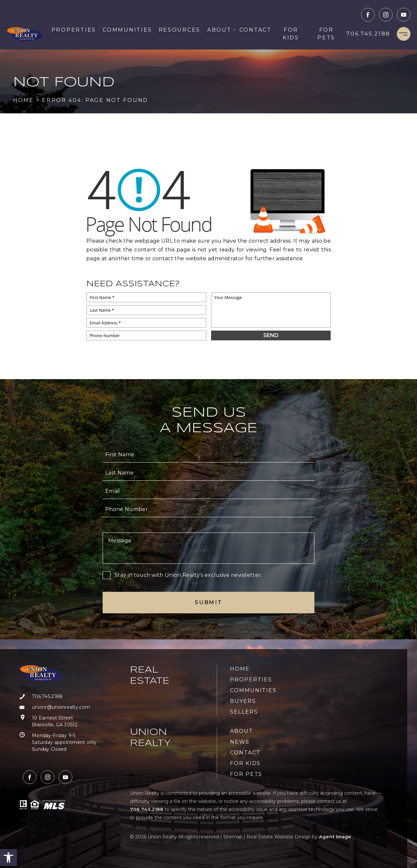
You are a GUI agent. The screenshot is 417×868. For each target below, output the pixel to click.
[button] (8, 858)
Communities (129, 30)
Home (240, 669)
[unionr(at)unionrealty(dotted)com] (58, 707)
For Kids (291, 34)
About (221, 30)
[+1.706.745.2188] (368, 34)
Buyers (243, 701)
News (240, 742)
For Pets (326, 34)
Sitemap (233, 837)
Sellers (244, 712)
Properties (75, 30)
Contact (256, 30)
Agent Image (335, 837)
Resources (181, 30)
